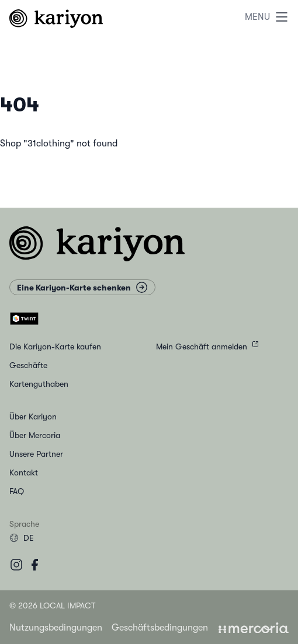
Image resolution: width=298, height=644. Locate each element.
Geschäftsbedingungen (160, 628)
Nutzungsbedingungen (56, 628)
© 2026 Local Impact (52, 605)
